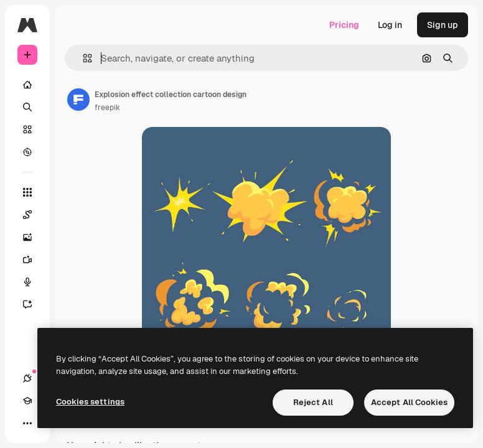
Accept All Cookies (409, 402)
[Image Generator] (34, 237)
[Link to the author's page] (78, 100)
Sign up (443, 25)
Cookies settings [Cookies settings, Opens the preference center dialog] (90, 402)
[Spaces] (34, 215)
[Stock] (27, 129)
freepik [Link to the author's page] (107, 108)
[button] (82, 58)
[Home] (27, 85)
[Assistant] (34, 304)
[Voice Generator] (34, 282)
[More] (27, 423)
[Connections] (27, 378)
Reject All (313, 402)
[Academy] (27, 401)
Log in (390, 25)
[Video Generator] (34, 259)
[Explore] (27, 152)
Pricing (344, 25)
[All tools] (27, 192)
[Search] (27, 107)
